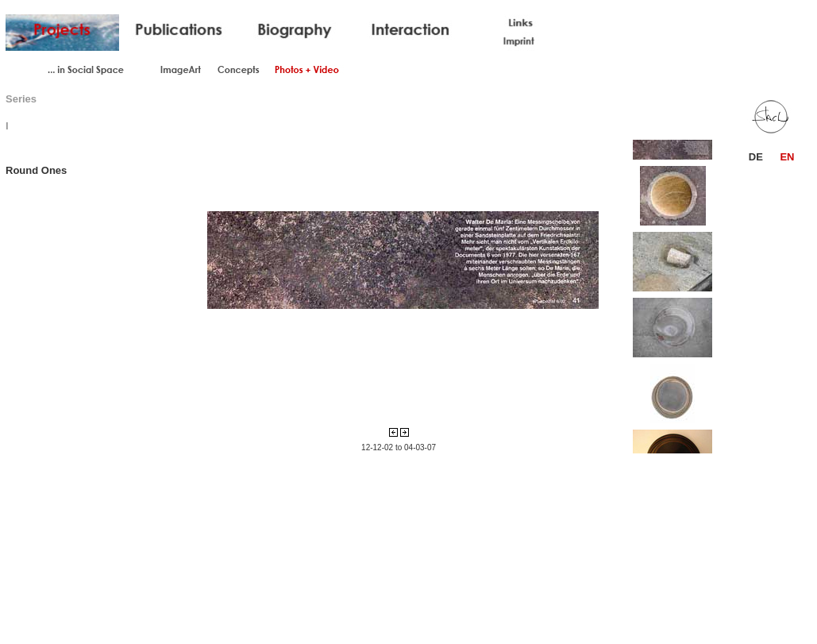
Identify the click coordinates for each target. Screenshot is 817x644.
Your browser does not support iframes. (682, 295)
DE (756, 157)
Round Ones (36, 170)
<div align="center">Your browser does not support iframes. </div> (399, 260)
